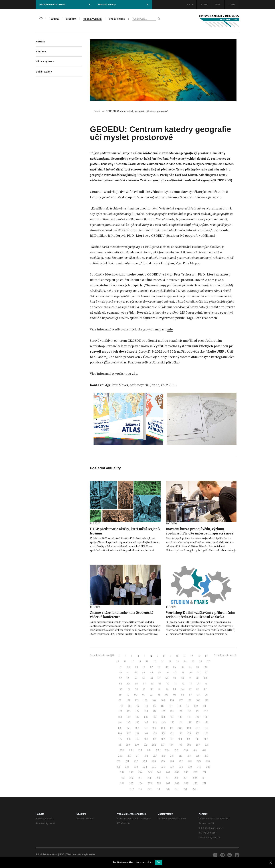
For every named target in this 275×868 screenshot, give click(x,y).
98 (198, 695)
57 (159, 678)
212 (146, 756)
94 (167, 695)
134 (129, 717)
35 (175, 667)
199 (122, 750)
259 (185, 778)
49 (191, 673)
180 (146, 739)
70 (168, 684)
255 (150, 778)
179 (137, 739)
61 (190, 678)
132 (206, 711)
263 (131, 783)
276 (168, 789)
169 (146, 734)
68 (152, 684)
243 (131, 772)
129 (181, 711)
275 (159, 789)
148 (155, 722)
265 (150, 783)
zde (170, 329)
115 (154, 706)
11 (185, 656)
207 (195, 750)
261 (204, 778)
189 (128, 745)
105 (163, 700)
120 (196, 706)
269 (186, 783)
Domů (97, 111)
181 (155, 739)
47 (175, 673)
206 (186, 750)
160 (163, 728)
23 (177, 662)
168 (137, 734)
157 (137, 728)
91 (143, 695)
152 (189, 722)
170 (155, 734)
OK (159, 862)
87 (205, 689)
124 (137, 711)
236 (163, 767)
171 (164, 734)
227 (181, 761)
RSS (62, 854)
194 (172, 745)
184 (180, 739)
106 (172, 700)
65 (129, 684)
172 (172, 734)
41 (128, 673)
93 (159, 695)
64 (121, 684)
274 (150, 789)
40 (120, 673)
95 (175, 695)
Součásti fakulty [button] (123, 4)
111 (122, 706)
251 (204, 772)
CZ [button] (190, 4)
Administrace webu (47, 854)
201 (140, 750)
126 (155, 711)
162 (180, 728)
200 (131, 750)
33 (159, 667)
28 (121, 667)
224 (154, 761)
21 (162, 662)
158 (146, 728)
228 (190, 761)
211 (138, 756)
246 (159, 772)
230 (208, 761)
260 (195, 778)
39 (205, 667)
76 (121, 689)
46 (167, 673)
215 (172, 756)
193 (163, 745)
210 (129, 756)
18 (140, 662)
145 (129, 722)
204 (167, 750)
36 (182, 667)
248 (177, 772)
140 (180, 717)
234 (145, 767)
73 (191, 684)
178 (129, 739)
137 (154, 717)
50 (199, 673)
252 (123, 778)
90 (136, 695)
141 (189, 717)
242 (122, 772)
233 (136, 767)
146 (137, 722)
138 (163, 717)
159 (154, 728)
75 (206, 684)
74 (198, 684)
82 (167, 689)
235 (154, 767)
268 (177, 783)
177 (120, 739)
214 (163, 756)
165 (207, 728)
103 (145, 700)
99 (206, 695)
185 (189, 739)
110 (207, 700)
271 (204, 783)
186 (197, 739)
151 (181, 722)
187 (206, 739)
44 (151, 673)
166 (120, 734)
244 (140, 772)
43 (144, 673)
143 (206, 717)
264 (140, 783)
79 (144, 689)
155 (120, 728)
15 (118, 662)
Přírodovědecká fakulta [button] (65, 4)
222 (136, 761)
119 (187, 706)
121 (204, 706)
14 (206, 656)
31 (144, 667)
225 (163, 761)
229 (199, 761)
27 (208, 662)
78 (136, 689)
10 (177, 656)
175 (198, 734)
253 (132, 778)
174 (189, 734)
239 (190, 767)
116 (163, 706)
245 (150, 772)
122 (120, 711)
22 (170, 662)
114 (146, 706)
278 (186, 789)
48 (183, 673)
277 (177, 789)
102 (137, 700)
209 (120, 756)
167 (129, 734)
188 (119, 745)
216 (181, 756)
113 (138, 706)
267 (168, 783)
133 (120, 717)
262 (122, 783)
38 (198, 667)
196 (189, 745)
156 (128, 728)
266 (159, 783)
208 (204, 750)
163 (189, 728)
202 (149, 750)
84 (182, 689)
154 (207, 722)
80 (152, 689)
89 (128, 695)
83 (175, 689)
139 (172, 717)
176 (206, 734)
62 (198, 678)
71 (175, 684)
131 (198, 711)
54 (136, 678)
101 (128, 700)
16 (125, 662)
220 (118, 761)
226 (172, 761)
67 (144, 684)
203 (158, 750)
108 (189, 700)
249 (186, 772)
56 (151, 678)
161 (172, 728)
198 (207, 745)
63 (206, 678)
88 (120, 695)
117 (171, 706)
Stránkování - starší (225, 655)
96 (183, 695)
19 (147, 662)
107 (181, 700)
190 (137, 745)
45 (159, 673)
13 (199, 656)
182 (163, 739)
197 (198, 745)
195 (180, 745)
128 (172, 711)
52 (121, 678)
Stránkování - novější (102, 655)
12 (192, 656)
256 (159, 778)
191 (145, 745)
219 (206, 756)
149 (164, 722)
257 (168, 778)
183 (172, 739)
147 (146, 722)
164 (198, 728)
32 (151, 667)
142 (198, 717)
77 (129, 689)
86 (198, 689)
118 (179, 706)
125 (146, 711)
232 (127, 767)
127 (163, 711)
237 (172, 767)
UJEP (232, 4)
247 (168, 772)
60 (182, 678)
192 (154, 745)
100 (120, 700)
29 (129, 667)
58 (167, 678)
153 (198, 722)
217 (189, 756)
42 (136, 673)
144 (120, 722)
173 (180, 734)
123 (129, 711)
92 (151, 695)
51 (206, 673)
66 (136, 684)
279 (195, 789)
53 (128, 678)
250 (195, 772)
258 (176, 778)
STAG (204, 4)
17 (133, 662)
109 (198, 700)
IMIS (218, 4)
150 (173, 722)
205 (177, 750)
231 (118, 767)
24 (185, 662)
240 (199, 767)
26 (201, 662)
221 (127, 761)
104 (154, 700)
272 (132, 789)
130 (189, 711)
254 (141, 778)
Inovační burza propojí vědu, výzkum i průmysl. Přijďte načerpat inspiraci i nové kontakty (200, 533)
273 (141, 789)
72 (183, 684)
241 (208, 767)
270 (195, 783)
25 (193, 662)
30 (137, 667)
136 (146, 717)
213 (155, 756)
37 (190, 667)
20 (155, 662)
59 (174, 678)
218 (198, 756)
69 (160, 684)
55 (144, 678)
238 (181, 767)
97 (190, 695)
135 (137, 717)
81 (159, 689)
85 (190, 689)
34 (167, 667)
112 (130, 706)
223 (145, 761)
